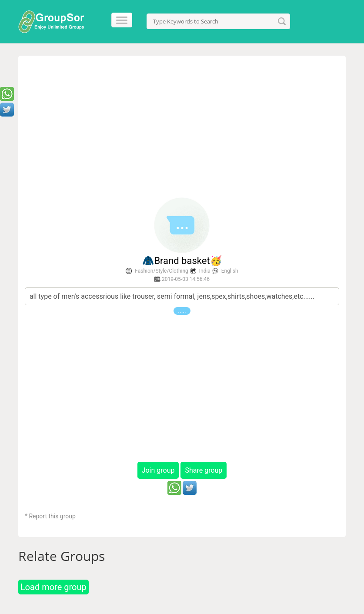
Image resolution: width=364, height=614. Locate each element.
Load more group (53, 587)
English (230, 271)
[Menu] (119, 20)
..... (182, 310)
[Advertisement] (182, 127)
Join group (158, 470)
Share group (204, 470)
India (205, 271)
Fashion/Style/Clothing (161, 271)
